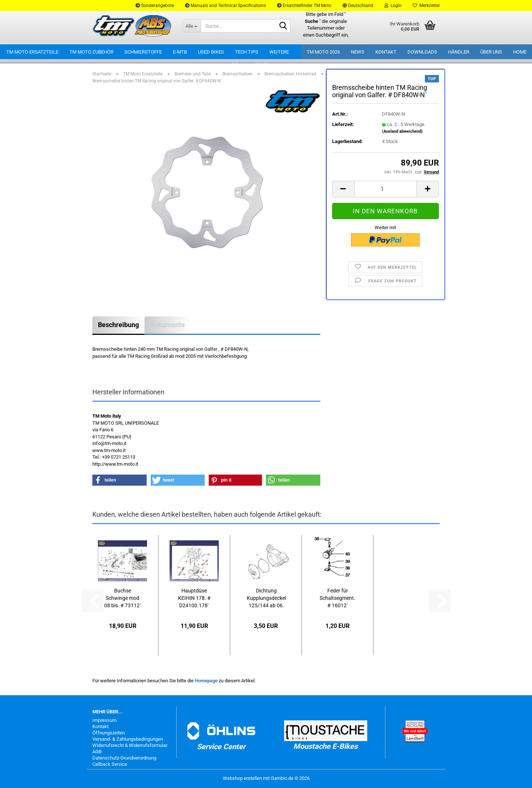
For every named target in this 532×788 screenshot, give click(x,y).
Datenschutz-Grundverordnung (124, 758)
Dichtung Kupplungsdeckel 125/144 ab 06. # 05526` (266, 598)
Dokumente (167, 325)
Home (520, 52)
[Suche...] (191, 26)
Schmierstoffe (143, 52)
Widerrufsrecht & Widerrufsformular (130, 745)
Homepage (206, 681)
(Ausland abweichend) (402, 131)
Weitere (279, 52)
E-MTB (180, 52)
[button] (358, 6)
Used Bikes (211, 52)
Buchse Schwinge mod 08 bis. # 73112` (123, 598)
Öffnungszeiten (109, 733)
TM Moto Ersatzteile (32, 52)
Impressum (104, 720)
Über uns (491, 52)
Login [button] (393, 6)
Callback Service (110, 764)
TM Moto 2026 (323, 52)
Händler (459, 52)
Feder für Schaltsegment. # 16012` (337, 598)
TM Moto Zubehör (91, 52)
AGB (97, 752)
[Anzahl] (386, 189)
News (358, 52)
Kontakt (386, 52)
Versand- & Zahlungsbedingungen (128, 739)
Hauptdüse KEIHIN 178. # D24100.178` (194, 598)
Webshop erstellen (242, 778)
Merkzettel (426, 6)
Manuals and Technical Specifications (226, 6)
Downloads (422, 52)
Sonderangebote (155, 6)
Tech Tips (247, 52)
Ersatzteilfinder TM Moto (304, 6)
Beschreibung (118, 325)
